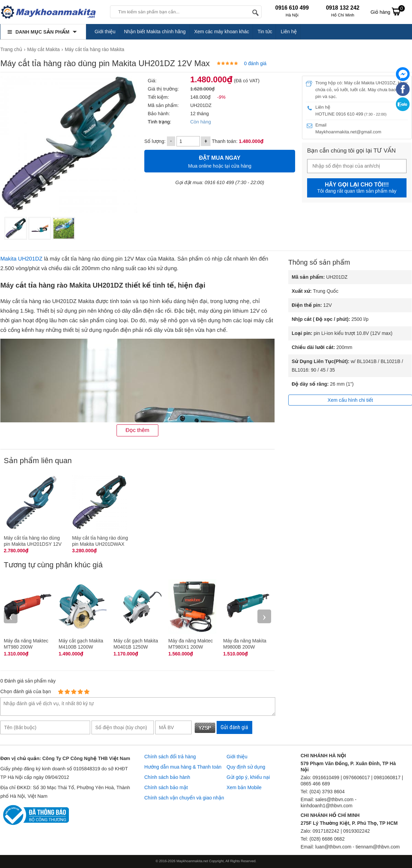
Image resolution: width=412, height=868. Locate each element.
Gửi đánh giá (234, 727)
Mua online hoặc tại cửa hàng (220, 161)
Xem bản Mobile (244, 787)
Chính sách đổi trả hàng (170, 757)
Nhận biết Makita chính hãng (155, 32)
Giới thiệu (105, 32)
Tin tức (265, 32)
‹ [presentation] (11, 616)
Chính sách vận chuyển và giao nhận (184, 798)
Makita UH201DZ (21, 259)
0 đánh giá (255, 63)
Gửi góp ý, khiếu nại (248, 777)
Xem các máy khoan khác (221, 32)
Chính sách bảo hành (167, 777)
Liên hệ (289, 32)
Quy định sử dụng (246, 767)
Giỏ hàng (388, 11)
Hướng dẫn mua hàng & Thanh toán (183, 767)
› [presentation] (264, 616)
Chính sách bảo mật (166, 787)
